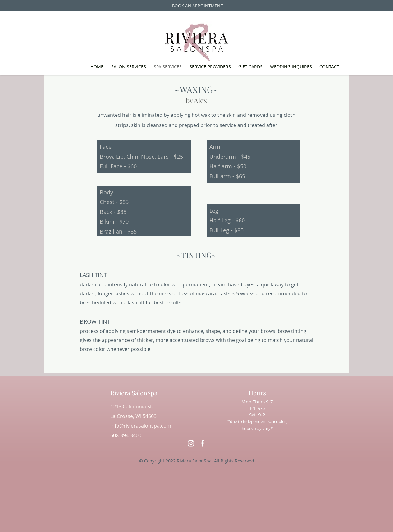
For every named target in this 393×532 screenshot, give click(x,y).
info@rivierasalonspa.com (141, 426)
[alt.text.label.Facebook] (202, 443)
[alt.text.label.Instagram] (191, 443)
